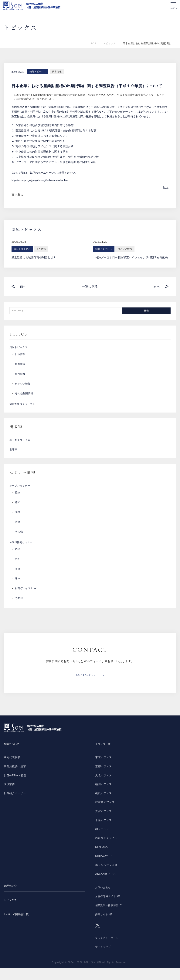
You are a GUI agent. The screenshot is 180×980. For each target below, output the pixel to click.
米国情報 (20, 366)
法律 (18, 532)
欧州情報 (20, 376)
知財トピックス (38, 72)
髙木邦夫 (18, 195)
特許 (18, 503)
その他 (19, 542)
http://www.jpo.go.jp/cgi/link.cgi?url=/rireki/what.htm (41, 180)
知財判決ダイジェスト (23, 407)
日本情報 (57, 72)
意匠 (18, 512)
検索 (146, 311)
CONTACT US (87, 688)
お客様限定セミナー (22, 554)
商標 (18, 522)
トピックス (109, 43)
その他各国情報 (25, 395)
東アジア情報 (23, 386)
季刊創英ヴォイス (21, 445)
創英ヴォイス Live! (27, 601)
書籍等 (14, 457)
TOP (93, 43)
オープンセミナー (21, 495)
